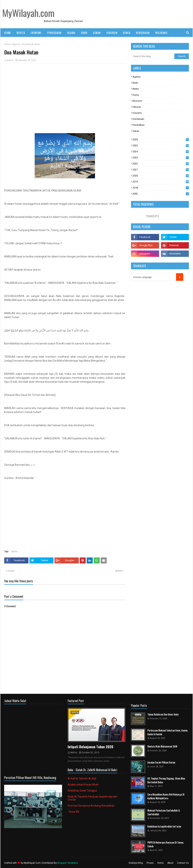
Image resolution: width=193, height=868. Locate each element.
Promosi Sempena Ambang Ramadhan (91, 806)
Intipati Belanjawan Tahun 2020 (90, 747)
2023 (161, 158)
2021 (161, 170)
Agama (16, 44)
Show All (74, 812)
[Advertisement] (65, 94)
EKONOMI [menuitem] (36, 33)
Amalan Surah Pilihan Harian (161, 762)
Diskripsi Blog (136, 863)
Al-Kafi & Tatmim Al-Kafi (82, 779)
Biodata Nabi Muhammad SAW (162, 746)
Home (7, 44)
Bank (135, 83)
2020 (161, 176)
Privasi (150, 863)
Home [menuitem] (8, 33)
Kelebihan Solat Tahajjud (82, 791)
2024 (161, 152)
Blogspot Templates (68, 863)
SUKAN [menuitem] (97, 33)
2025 (161, 145)
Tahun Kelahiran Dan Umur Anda (163, 714)
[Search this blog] (153, 56)
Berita (136, 89)
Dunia (136, 95)
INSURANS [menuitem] (161, 33)
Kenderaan (138, 119)
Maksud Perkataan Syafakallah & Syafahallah (164, 812)
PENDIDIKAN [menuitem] (54, 33)
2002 (161, 194)
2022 (161, 164)
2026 (161, 139)
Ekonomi (137, 101)
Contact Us (183, 863)
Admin (10, 60)
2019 (161, 182)
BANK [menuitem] (84, 33)
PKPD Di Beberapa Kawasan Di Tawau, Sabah (166, 844)
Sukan (136, 131)
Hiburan (137, 107)
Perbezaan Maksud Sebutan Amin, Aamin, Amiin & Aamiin (168, 732)
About (170, 863)
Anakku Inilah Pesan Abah (83, 785)
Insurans (137, 113)
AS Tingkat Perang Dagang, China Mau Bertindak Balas (166, 780)
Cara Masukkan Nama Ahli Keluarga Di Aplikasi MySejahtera (166, 796)
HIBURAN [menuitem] (112, 33)
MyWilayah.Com (32, 863)
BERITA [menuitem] (21, 33)
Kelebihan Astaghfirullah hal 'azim (164, 826)
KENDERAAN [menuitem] (143, 33)
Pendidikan (139, 125)
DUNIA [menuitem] (127, 33)
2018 (161, 188)
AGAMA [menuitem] (71, 33)
